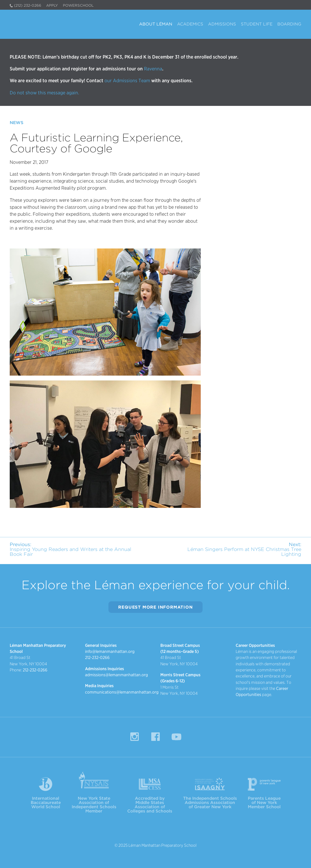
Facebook (155, 737)
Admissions (222, 24)
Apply (52, 5)
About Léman (156, 24)
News (17, 123)
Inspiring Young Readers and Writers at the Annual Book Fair (70, 549)
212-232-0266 (35, 670)
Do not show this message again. (44, 93)
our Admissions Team (127, 81)
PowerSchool (78, 5)
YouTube (176, 737)
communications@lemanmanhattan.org (122, 692)
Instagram (135, 737)
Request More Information (155, 607)
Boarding (289, 24)
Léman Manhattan (39, 23)
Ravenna (152, 69)
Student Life (257, 24)
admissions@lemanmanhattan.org (116, 675)
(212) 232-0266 (28, 5)
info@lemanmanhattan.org (110, 651)
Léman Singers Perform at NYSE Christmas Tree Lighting (244, 549)
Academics (190, 24)
